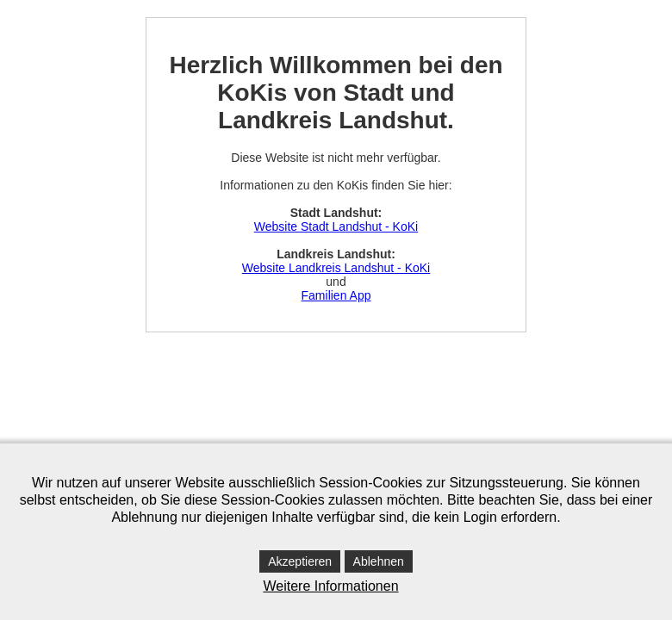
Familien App (336, 295)
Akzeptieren (300, 561)
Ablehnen (379, 561)
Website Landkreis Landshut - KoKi (336, 268)
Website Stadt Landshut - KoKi (336, 226)
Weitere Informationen (330, 586)
